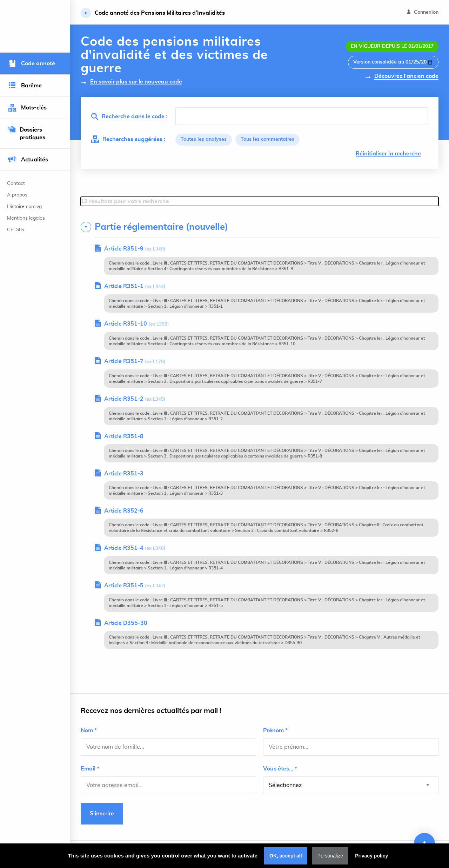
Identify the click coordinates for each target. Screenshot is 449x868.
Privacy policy (371, 856)
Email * (90, 769)
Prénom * (275, 730)
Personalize (330, 856)
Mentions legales (26, 218)
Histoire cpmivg (24, 207)
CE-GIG (15, 230)
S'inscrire (102, 814)
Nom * (89, 730)
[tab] (260, 227)
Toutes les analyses (204, 140)
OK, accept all (286, 856)
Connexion (423, 12)
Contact (16, 183)
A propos (17, 195)
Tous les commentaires (267, 140)
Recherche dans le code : (129, 116)
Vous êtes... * (280, 769)
